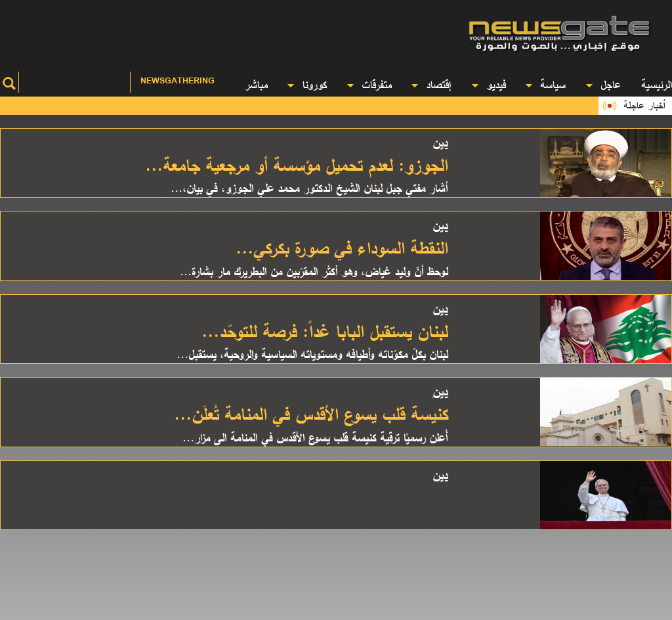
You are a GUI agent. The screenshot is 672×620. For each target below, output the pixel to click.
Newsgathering (178, 80)
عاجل (603, 84)
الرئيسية (657, 84)
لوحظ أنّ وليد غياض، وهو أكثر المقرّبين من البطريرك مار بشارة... (314, 271)
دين (440, 143)
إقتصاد (431, 84)
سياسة (545, 84)
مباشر (256, 84)
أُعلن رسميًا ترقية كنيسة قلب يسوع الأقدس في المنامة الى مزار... (315, 437)
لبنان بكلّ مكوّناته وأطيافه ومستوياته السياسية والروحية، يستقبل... (312, 354)
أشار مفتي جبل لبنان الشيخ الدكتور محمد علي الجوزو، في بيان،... (309, 188)
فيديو (489, 84)
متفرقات (369, 84)
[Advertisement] (224, 30)
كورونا (307, 84)
